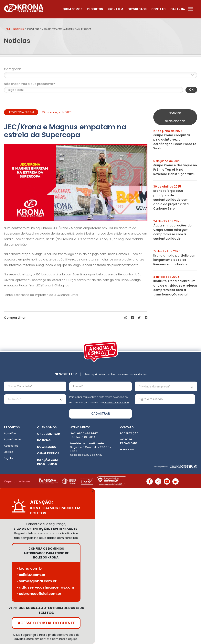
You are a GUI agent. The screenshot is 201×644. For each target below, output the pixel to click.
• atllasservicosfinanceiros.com (45, 587)
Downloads (137, 9)
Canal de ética (48, 453)
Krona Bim (115, 9)
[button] (126, 318)
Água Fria (10, 433)
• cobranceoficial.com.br (39, 594)
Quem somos (72, 9)
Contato (159, 9)
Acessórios (11, 446)
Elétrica (9, 452)
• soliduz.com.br (31, 575)
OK (191, 90)
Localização (129, 433)
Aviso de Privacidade (117, 402)
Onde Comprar (48, 434)
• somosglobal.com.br (36, 581)
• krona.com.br (30, 568)
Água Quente (12, 439)
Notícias (19, 29)
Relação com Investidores (47, 462)
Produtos (95, 9)
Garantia (178, 9)
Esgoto (8, 458)
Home (7, 29)
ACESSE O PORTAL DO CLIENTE (46, 623)
